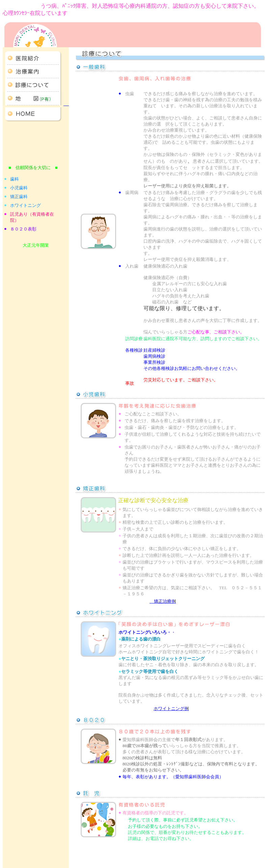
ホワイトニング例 (171, 709)
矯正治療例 (163, 601)
